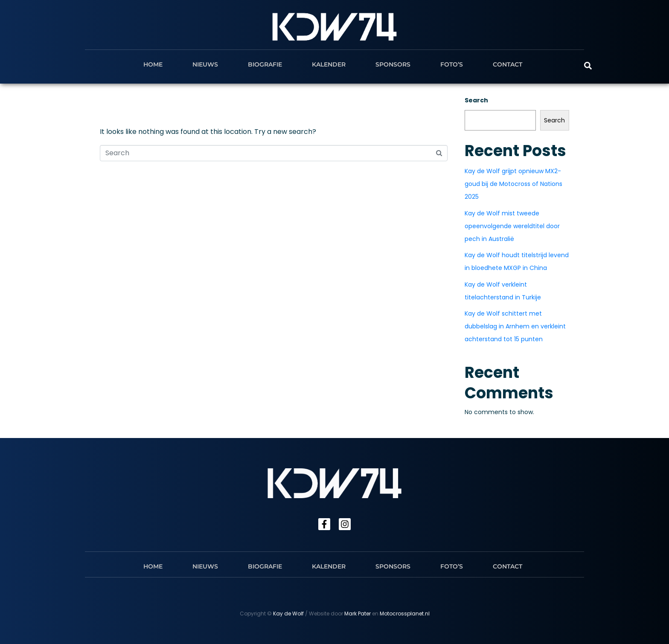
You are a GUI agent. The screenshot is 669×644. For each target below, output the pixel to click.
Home (153, 64)
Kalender (329, 64)
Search (476, 100)
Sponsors (393, 64)
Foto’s (452, 64)
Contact (508, 64)
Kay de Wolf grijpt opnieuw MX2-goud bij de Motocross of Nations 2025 (513, 184)
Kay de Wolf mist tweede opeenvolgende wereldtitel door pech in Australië (512, 226)
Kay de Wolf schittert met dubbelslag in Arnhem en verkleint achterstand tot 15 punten (515, 326)
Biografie (265, 64)
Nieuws (205, 64)
